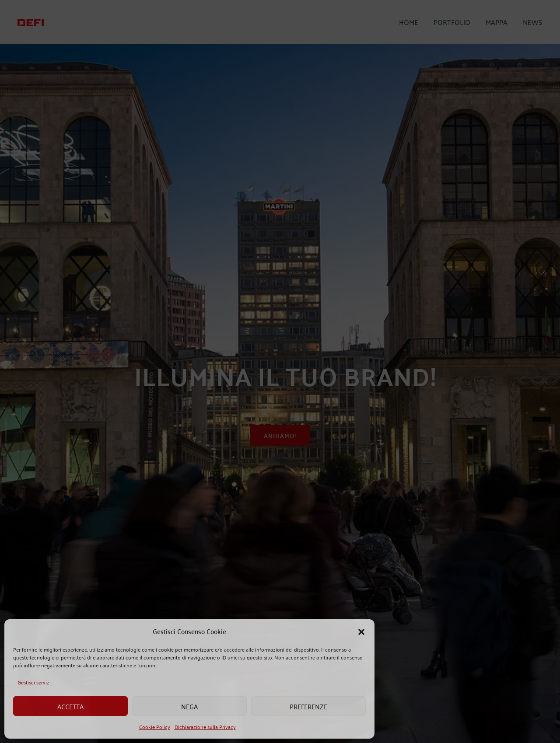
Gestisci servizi (34, 682)
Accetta (70, 706)
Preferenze (308, 706)
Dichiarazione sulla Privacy (205, 727)
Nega (189, 706)
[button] (361, 631)
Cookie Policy (155, 727)
